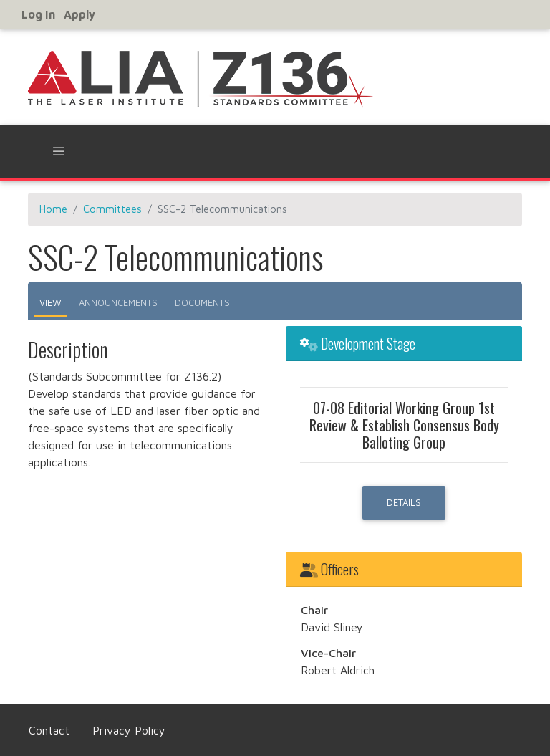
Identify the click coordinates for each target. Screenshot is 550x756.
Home (53, 209)
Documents (202, 302)
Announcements (118, 302)
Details (404, 502)
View (50, 302)
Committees (112, 209)
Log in (38, 14)
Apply (79, 14)
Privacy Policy (129, 730)
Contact (49, 730)
